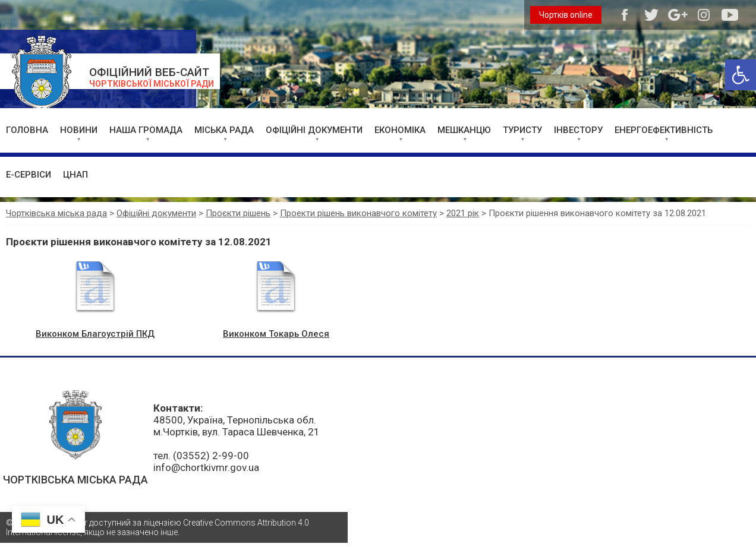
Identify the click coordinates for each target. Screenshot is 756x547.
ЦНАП (75, 175)
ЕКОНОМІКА (400, 130)
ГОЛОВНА (27, 130)
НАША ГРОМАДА (146, 130)
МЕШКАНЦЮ (464, 130)
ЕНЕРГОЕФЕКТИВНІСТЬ (664, 130)
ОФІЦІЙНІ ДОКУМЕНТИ (314, 130)
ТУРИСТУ (522, 130)
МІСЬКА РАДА (224, 130)
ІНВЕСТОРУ (578, 130)
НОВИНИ (79, 130)
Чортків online (566, 15)
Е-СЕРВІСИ (29, 175)
